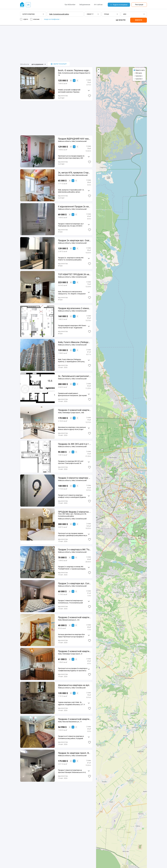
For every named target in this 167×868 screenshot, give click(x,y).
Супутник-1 (139, 76)
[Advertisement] (83, 43)
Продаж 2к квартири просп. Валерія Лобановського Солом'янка (74, 753)
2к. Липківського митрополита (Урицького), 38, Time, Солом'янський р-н (74, 376)
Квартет (74, 294)
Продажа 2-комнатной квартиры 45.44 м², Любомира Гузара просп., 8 (74, 651)
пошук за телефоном (52, 19)
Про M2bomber (70, 5)
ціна (125, 14)
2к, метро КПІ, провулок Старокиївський (74, 173)
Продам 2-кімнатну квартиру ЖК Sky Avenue (74, 478)
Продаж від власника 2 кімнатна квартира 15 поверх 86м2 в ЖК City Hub (74, 308)
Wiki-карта (139, 73)
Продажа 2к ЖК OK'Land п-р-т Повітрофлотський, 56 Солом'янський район (74, 444)
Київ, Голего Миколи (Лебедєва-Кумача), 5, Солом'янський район (74, 342)
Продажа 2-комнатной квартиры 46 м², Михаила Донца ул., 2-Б (74, 617)
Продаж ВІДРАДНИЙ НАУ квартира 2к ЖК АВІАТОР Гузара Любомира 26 (74, 139)
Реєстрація (139, 5)
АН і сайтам (98, 5)
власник (36, 19)
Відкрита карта (140, 70)
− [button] (99, 72)
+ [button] (99, 70)
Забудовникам (85, 5)
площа (107, 14)
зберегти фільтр (59, 64)
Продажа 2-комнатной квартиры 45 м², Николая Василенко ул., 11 (74, 719)
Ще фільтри (121, 20)
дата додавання (37, 64)
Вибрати (139, 20)
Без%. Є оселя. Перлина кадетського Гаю (74, 70)
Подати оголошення (119, 5)
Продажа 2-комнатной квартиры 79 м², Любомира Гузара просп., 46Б (74, 410)
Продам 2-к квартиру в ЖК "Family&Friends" (74, 549)
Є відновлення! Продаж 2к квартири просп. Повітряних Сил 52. (74, 207)
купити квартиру (29, 14)
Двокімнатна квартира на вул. (74, 685)
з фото (26, 19)
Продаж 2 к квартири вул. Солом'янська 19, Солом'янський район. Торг (74, 583)
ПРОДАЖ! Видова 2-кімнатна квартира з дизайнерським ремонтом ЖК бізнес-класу (74, 512)
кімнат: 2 (90, 14)
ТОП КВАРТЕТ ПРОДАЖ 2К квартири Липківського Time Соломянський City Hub (74, 274)
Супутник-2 (139, 79)
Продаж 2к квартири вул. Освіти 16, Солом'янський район (74, 240)
